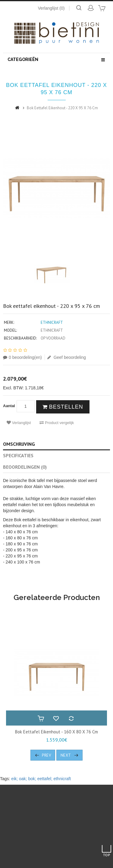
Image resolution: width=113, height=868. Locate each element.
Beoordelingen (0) (25, 467)
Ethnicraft (52, 322)
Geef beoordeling (67, 357)
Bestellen (63, 407)
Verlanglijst (19, 423)
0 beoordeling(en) (22, 357)
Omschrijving (19, 444)
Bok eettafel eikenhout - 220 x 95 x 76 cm (62, 108)
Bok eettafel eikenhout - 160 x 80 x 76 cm (56, 732)
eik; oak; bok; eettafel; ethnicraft (41, 779)
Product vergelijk (57, 423)
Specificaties (18, 455)
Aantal (9, 406)
